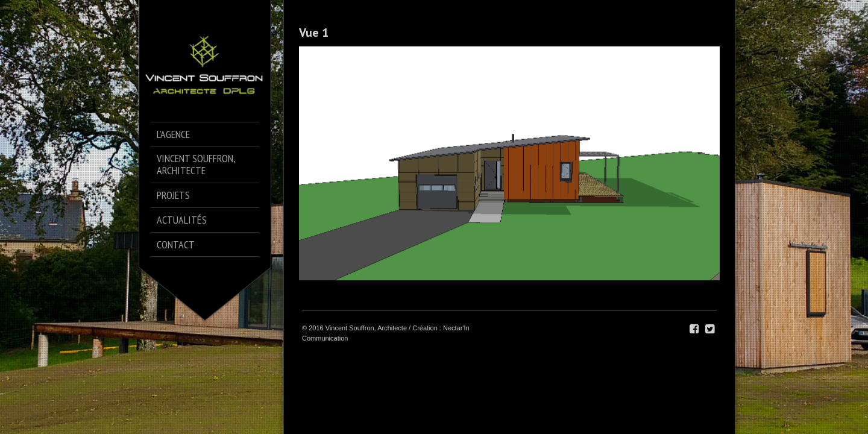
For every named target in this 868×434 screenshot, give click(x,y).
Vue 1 (314, 33)
